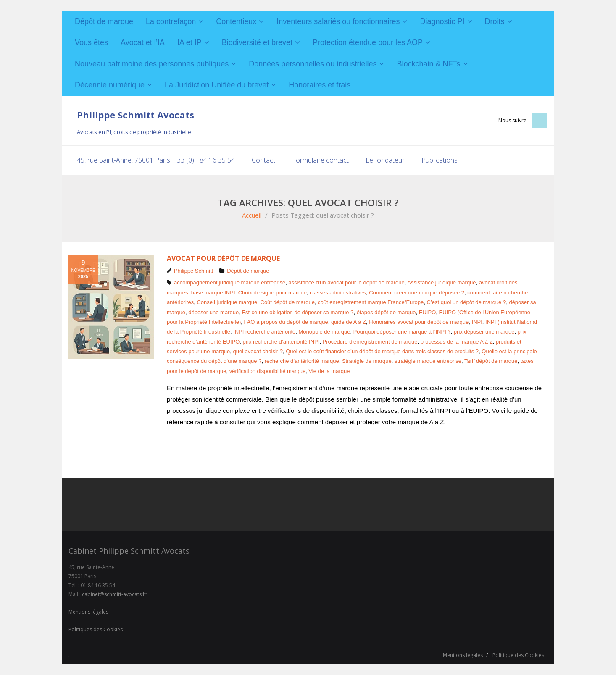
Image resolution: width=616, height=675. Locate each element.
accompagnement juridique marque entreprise (230, 282)
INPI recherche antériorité (264, 332)
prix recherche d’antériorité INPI (281, 342)
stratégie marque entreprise (428, 361)
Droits (495, 21)
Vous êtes (91, 42)
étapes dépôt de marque (386, 312)
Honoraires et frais (320, 85)
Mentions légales (88, 612)
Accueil (252, 215)
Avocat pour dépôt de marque (223, 258)
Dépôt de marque (104, 21)
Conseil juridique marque (227, 302)
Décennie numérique (110, 85)
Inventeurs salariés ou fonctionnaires (338, 21)
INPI (477, 322)
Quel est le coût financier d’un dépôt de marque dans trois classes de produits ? (382, 351)
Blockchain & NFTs (428, 64)
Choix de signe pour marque (272, 293)
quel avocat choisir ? (258, 351)
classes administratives (338, 293)
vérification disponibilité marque (267, 371)
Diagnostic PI (442, 21)
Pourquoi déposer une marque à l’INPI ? (402, 332)
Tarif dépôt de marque (491, 361)
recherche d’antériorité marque (302, 361)
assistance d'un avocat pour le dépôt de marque (346, 282)
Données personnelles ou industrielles (313, 64)
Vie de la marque (329, 371)
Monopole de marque (325, 332)
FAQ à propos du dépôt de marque (286, 322)
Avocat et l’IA (143, 42)
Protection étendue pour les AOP (368, 42)
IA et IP (190, 42)
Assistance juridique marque (441, 282)
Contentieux (236, 21)
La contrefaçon (171, 21)
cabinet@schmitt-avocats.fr (114, 594)
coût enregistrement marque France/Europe (371, 302)
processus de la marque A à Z (457, 342)
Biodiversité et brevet (257, 42)
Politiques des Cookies (96, 629)
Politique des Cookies (518, 655)
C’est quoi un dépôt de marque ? (467, 302)
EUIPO (427, 312)
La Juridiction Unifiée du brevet (217, 85)
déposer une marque (213, 312)
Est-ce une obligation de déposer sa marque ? (297, 312)
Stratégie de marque (367, 361)
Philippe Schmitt (193, 271)
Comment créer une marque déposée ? (417, 293)
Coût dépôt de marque (288, 302)
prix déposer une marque (484, 332)
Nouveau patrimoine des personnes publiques (152, 64)
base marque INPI (213, 293)
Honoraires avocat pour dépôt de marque (419, 322)
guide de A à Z (349, 322)
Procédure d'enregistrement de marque (370, 342)
